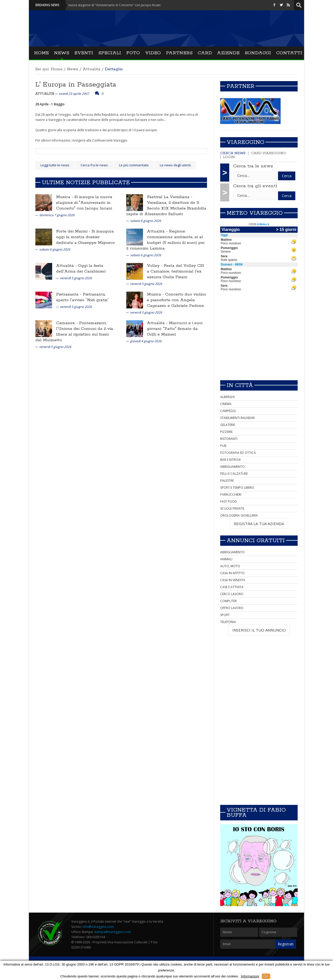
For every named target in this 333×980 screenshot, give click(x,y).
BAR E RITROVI (230, 460)
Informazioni (250, 976)
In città (240, 385)
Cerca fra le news (94, 165)
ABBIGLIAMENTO (232, 467)
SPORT (225, 615)
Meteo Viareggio (255, 213)
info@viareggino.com (98, 927)
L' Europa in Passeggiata (76, 85)
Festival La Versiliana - (170, 197)
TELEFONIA (228, 622)
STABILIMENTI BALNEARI (237, 418)
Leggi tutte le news (55, 165)
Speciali (110, 53)
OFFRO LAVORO (232, 608)
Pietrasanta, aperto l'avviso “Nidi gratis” (82, 297)
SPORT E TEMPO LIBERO (237, 488)
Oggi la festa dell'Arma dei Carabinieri (81, 269)
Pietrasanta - (69, 294)
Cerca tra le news (253, 166)
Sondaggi (258, 53)
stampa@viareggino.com (113, 932)
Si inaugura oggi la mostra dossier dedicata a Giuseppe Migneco (85, 237)
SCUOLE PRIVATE (232, 508)
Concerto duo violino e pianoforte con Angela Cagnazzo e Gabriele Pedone (177, 300)
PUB (223, 446)
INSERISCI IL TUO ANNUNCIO (259, 630)
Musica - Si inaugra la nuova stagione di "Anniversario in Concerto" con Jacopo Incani (107, 5)
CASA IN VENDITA (233, 580)
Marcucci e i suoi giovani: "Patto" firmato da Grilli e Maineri (175, 329)
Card (205, 53)
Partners (179, 53)
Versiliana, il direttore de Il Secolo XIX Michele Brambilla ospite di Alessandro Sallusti (166, 208)
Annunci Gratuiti (256, 541)
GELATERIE (228, 425)
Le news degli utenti (175, 165)
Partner (240, 86)
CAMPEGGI (228, 411)
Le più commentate (134, 165)
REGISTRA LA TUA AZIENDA (259, 524)
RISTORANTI (229, 439)
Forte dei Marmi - (74, 231)
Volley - (155, 266)
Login (229, 157)
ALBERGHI (227, 397)
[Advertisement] (259, 340)
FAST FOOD (229, 501)
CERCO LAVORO (232, 594)
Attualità (92, 69)
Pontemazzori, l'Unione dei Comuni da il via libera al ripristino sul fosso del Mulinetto (74, 332)
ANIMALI (226, 559)
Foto (133, 53)
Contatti (289, 53)
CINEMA (226, 404)
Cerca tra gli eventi (255, 186)
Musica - (65, 197)
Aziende (228, 53)
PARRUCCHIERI (231, 495)
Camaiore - (68, 323)
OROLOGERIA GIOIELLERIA (239, 515)
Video (153, 53)
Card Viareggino (269, 153)
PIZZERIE (226, 432)
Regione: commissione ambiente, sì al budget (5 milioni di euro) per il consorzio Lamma (165, 240)
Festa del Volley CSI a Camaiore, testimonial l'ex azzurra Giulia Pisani (176, 271)
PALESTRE (227, 481)
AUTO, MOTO (230, 566)
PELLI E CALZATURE (234, 474)
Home (41, 53)
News (62, 53)
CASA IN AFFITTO (232, 573)
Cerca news (233, 153)
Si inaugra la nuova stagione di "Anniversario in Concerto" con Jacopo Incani (84, 203)
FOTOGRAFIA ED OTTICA (238, 453)
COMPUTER (228, 601)
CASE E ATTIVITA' (232, 587)
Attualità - (158, 231)
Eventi (84, 53)
